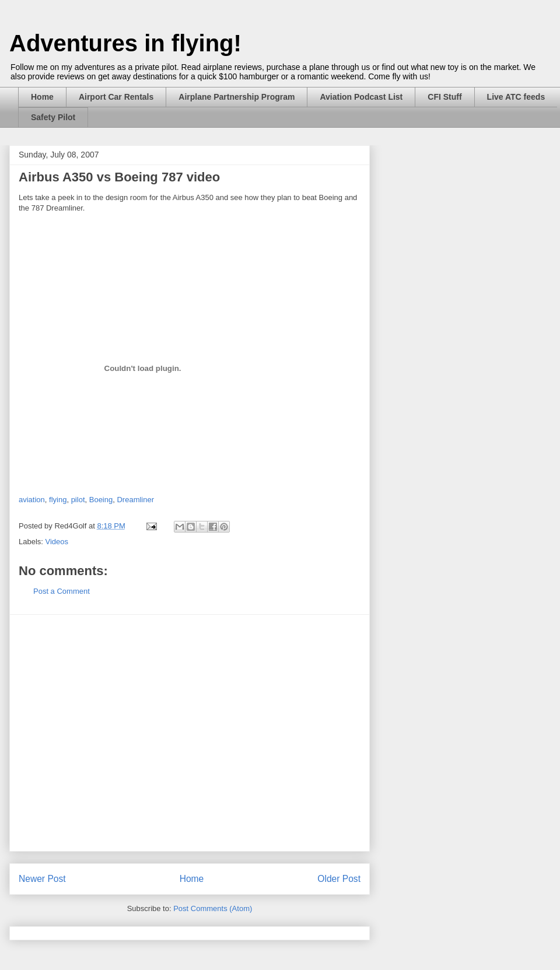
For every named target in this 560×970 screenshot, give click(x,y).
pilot (78, 500)
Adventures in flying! (125, 43)
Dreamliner (135, 500)
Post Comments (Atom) (213, 908)
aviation (32, 500)
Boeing (101, 500)
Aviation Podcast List (361, 97)
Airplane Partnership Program (237, 97)
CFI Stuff (444, 97)
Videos (57, 542)
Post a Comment (62, 591)
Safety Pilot (53, 117)
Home (42, 97)
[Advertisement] (109, 733)
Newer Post (42, 879)
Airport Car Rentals (116, 97)
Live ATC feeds (516, 97)
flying (58, 500)
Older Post (339, 879)
